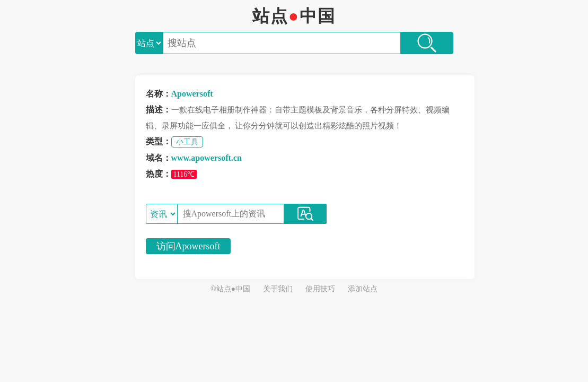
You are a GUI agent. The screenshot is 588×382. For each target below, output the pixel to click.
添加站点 (363, 289)
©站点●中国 (230, 289)
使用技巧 (320, 289)
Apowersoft (192, 94)
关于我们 (278, 289)
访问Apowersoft (188, 246)
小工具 (187, 142)
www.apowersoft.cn (207, 158)
